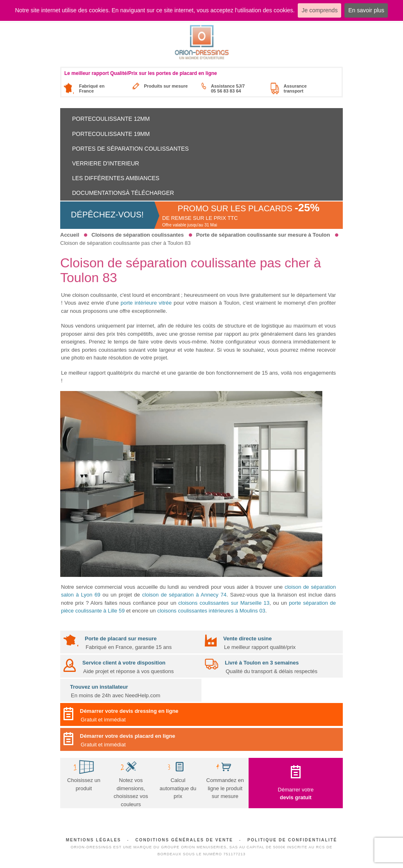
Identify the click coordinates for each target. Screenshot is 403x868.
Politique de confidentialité (292, 840)
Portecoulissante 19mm (111, 134)
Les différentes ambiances (116, 178)
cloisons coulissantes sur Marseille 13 (224, 603)
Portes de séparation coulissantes (130, 149)
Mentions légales (94, 840)
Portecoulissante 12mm (111, 119)
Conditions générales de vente (184, 840)
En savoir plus (366, 10)
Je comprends (319, 10)
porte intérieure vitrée (146, 303)
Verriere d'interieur (106, 163)
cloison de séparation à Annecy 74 (184, 595)
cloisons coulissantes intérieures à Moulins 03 (211, 611)
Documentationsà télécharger (123, 193)
